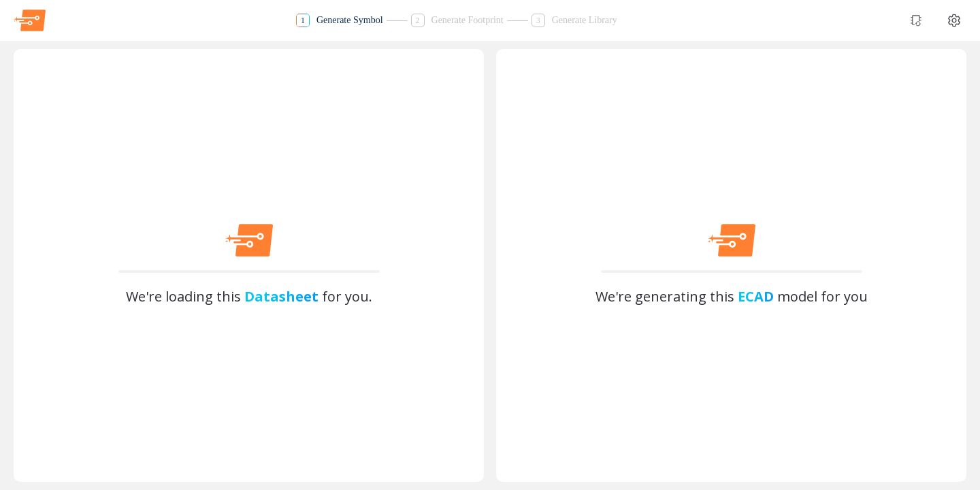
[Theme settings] (954, 20)
